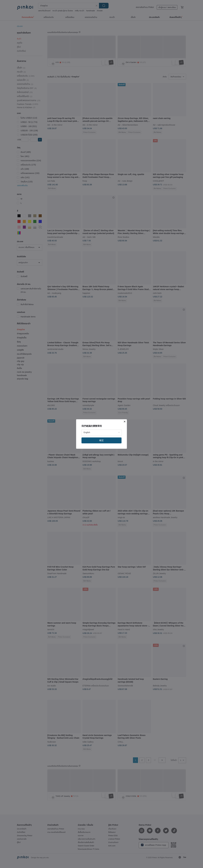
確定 (101, 440)
